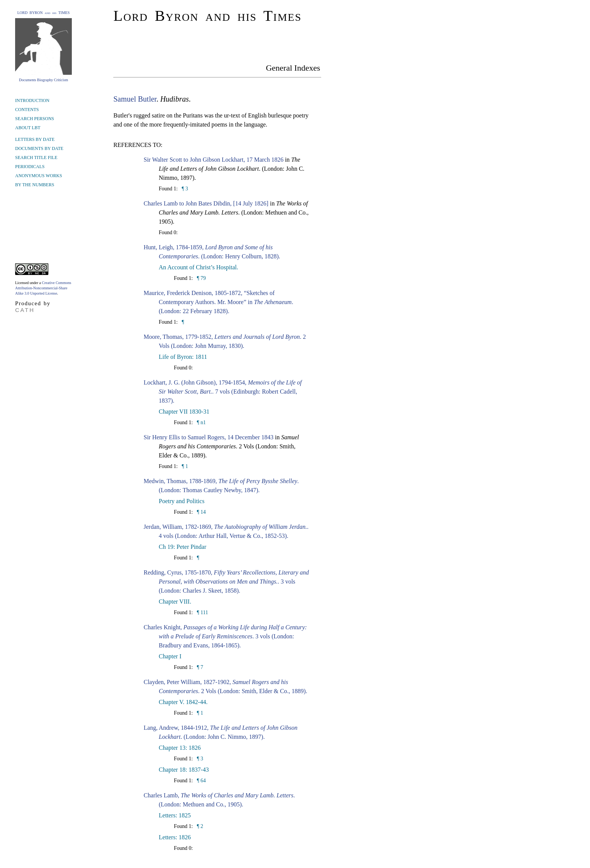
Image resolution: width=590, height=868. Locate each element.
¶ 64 (201, 781)
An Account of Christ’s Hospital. (198, 267)
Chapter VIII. (175, 602)
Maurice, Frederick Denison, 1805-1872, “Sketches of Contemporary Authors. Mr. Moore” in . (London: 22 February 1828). (218, 302)
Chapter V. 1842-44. (183, 702)
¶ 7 (199, 667)
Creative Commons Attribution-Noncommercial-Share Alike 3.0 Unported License (43, 288)
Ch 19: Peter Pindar (183, 547)
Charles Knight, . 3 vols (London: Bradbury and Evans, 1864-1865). (225, 636)
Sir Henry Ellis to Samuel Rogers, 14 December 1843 (209, 437)
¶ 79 (201, 278)
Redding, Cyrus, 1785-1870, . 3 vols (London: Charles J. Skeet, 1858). (226, 581)
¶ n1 (201, 422)
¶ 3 (184, 189)
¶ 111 (202, 612)
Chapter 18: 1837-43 (184, 770)
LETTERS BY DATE (35, 139)
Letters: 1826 (175, 837)
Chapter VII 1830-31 (184, 412)
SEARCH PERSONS (35, 119)
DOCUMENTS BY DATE (39, 148)
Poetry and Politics (182, 501)
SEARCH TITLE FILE (36, 158)
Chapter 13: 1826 (180, 748)
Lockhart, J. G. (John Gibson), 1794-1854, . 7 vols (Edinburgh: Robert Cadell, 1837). (223, 392)
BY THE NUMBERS (35, 185)
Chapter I (170, 656)
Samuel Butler (135, 99)
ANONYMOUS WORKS (39, 176)
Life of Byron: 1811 (183, 357)
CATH (25, 310)
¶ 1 (184, 466)
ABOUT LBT (28, 128)
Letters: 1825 (175, 815)
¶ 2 (199, 826)
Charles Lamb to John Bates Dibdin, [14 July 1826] (206, 203)
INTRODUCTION (32, 100)
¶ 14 (201, 512)
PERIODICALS (30, 167)
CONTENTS (27, 110)
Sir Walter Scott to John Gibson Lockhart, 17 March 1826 (214, 160)
